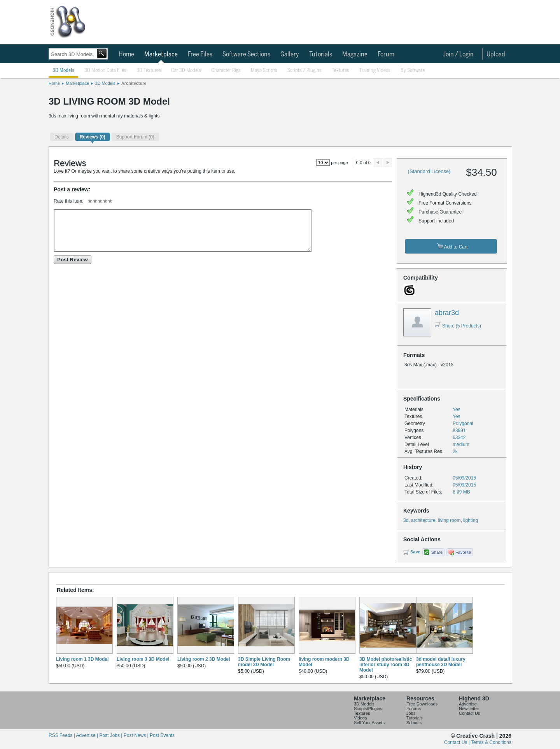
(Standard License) (429, 171)
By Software (413, 71)
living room (449, 520)
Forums (414, 709)
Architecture (134, 83)
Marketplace (161, 54)
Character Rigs (226, 71)
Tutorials (321, 54)
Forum (386, 54)
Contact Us (469, 713)
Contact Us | (458, 742)
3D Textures (149, 71)
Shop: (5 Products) (458, 326)
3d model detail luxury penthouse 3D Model (441, 662)
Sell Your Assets (369, 723)
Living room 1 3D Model (82, 659)
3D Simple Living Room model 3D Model (264, 662)
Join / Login (458, 54)
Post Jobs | (111, 735)
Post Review (73, 260)
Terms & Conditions (491, 742)
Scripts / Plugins (304, 71)
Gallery (290, 54)
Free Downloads (422, 704)
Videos (360, 718)
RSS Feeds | (62, 735)
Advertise (468, 704)
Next (388, 163)
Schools (414, 723)
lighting (471, 520)
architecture (423, 520)
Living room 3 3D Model (143, 659)
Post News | (137, 735)
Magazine (355, 54)
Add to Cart (452, 246)
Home (126, 54)
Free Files (200, 54)
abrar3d (447, 313)
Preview (378, 163)
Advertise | (87, 735)
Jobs (411, 713)
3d (406, 520)
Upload (496, 54)
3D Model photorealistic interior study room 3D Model (386, 665)
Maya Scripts (264, 71)
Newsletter (469, 709)
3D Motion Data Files (105, 71)
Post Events (162, 735)
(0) (93, 137)
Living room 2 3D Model (204, 659)
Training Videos (375, 71)
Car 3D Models (186, 71)
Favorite (463, 552)
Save (415, 552)
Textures (340, 71)
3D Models (63, 71)
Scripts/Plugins (368, 709)
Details (62, 137)
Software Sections (246, 54)
